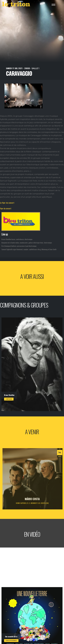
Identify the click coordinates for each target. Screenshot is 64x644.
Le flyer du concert (7, 203)
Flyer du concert (6, 208)
